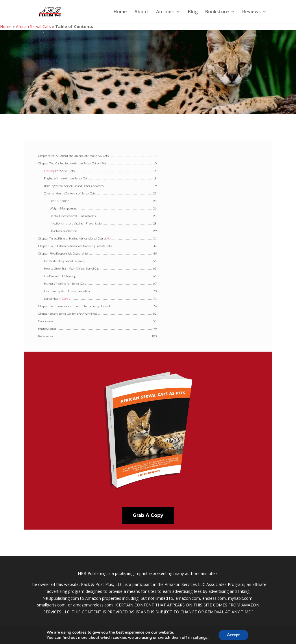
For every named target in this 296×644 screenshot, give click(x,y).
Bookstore (217, 12)
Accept (233, 635)
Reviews (251, 12)
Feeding (49, 171)
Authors (165, 12)
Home (120, 12)
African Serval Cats (33, 26)
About (141, 12)
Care (65, 298)
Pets (110, 238)
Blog (193, 12)
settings (200, 638)
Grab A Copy (148, 515)
